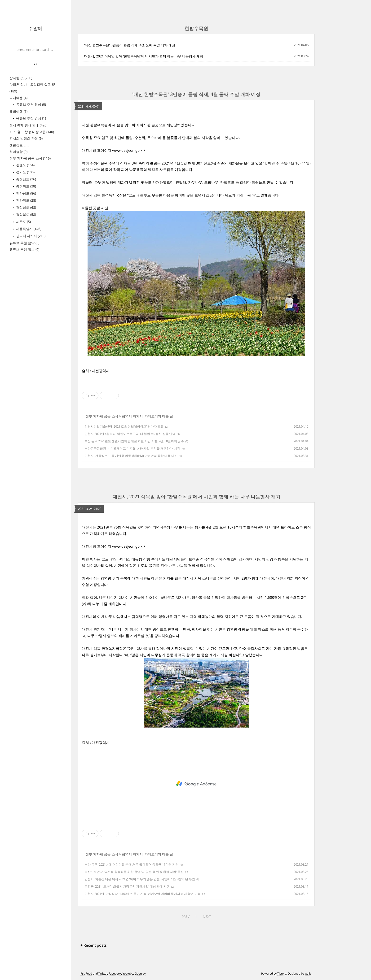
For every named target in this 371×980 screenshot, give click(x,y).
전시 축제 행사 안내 (28, 125)
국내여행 (18, 98)
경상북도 (26, 215)
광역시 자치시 (30, 236)
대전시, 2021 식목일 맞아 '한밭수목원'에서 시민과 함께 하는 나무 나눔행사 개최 (144, 56)
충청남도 (26, 179)
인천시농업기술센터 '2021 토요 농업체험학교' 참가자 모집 (124, 426)
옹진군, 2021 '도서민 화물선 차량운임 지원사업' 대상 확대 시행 (127, 886)
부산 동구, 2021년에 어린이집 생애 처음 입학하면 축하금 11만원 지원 (131, 864)
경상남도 (26, 207)
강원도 (25, 165)
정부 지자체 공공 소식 (30, 158)
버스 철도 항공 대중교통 (32, 132)
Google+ (140, 973)
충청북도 (26, 186)
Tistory (282, 973)
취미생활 (18, 152)
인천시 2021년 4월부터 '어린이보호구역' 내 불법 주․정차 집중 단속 (130, 434)
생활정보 (19, 145)
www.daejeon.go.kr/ (129, 150)
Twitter (103, 973)
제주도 (23, 222)
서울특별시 (28, 229)
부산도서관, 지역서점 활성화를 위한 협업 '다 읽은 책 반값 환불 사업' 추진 (134, 872)
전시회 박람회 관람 (26, 138)
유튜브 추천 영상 (31, 104)
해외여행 (18, 111)
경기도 (25, 172)
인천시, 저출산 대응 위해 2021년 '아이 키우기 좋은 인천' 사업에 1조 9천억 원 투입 (140, 879)
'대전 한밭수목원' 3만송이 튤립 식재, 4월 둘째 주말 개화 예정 (130, 45)
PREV (186, 917)
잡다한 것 (21, 78)
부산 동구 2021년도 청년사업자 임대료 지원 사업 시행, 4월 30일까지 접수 (134, 441)
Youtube (128, 973)
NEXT (207, 917)
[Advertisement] (196, 784)
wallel (309, 973)
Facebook (115, 973)
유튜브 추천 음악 (24, 243)
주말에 (35, 28)
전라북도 (26, 200)
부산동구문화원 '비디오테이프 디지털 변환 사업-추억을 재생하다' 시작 (132, 448)
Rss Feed (86, 973)
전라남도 (26, 193)
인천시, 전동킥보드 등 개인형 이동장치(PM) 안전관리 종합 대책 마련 (131, 456)
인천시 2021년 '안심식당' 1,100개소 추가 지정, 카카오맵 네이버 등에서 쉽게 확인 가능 (143, 894)
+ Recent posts (94, 945)
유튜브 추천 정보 (24, 249)
